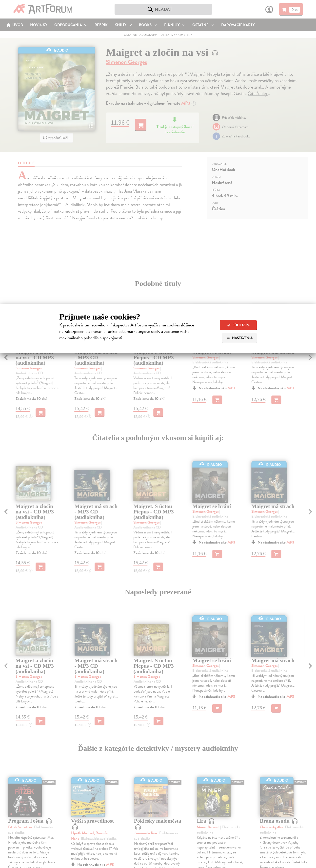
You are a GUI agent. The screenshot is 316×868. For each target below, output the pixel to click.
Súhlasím (238, 325)
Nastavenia (240, 338)
